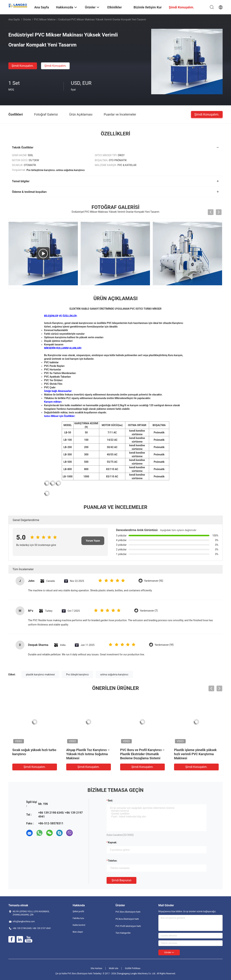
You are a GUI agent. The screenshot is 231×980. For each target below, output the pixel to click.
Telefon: (113, 861)
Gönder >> (169, 952)
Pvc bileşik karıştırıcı (77, 674)
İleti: (111, 801)
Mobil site (114, 968)
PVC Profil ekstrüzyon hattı (128, 926)
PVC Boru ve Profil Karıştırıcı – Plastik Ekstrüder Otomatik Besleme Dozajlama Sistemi (142, 754)
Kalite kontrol (79, 925)
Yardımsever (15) (154, 581)
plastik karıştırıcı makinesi (40, 674)
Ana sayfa (14, 19)
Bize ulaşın (78, 932)
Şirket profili (78, 911)
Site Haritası (96, 968)
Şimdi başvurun (121, 880)
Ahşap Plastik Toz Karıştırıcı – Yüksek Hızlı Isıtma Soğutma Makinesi (88, 754)
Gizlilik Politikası (133, 968)
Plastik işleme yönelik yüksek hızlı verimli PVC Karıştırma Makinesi (195, 754)
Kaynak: (112, 842)
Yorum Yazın (93, 541)
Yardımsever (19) (164, 645)
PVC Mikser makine (45, 19)
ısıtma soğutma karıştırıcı (114, 674)
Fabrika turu (78, 918)
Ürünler (27, 19)
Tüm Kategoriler (123, 933)
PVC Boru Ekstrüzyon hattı (128, 912)
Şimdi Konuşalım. (23, 66)
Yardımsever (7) (149, 611)
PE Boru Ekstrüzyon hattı (127, 919)
